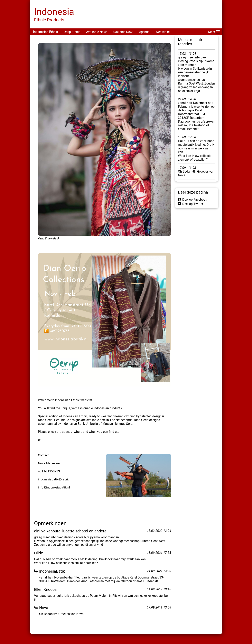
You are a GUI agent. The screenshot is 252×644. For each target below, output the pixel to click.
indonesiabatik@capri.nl (55, 479)
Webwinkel (163, 32)
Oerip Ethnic (72, 32)
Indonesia (54, 12)
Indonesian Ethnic (45, 32)
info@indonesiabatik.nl (54, 487)
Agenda (144, 32)
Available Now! (96, 32)
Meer (214, 31)
